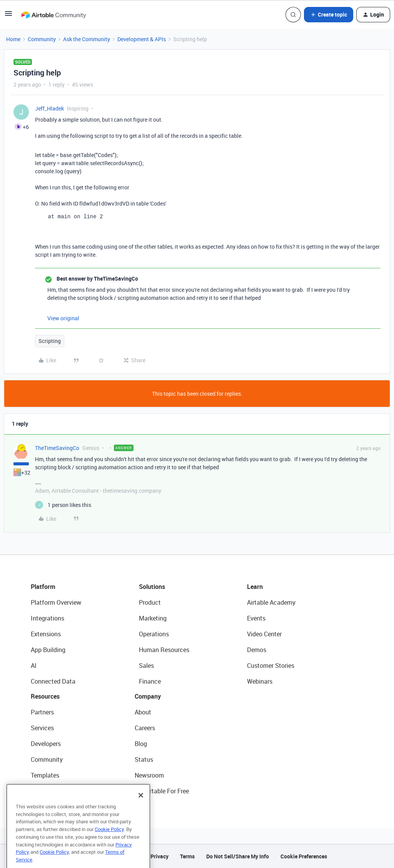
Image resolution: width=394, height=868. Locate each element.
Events (256, 618)
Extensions (46, 634)
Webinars (260, 681)
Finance (150, 681)
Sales (146, 666)
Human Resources (164, 650)
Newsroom (149, 775)
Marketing (153, 618)
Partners (42, 712)
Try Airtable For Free (162, 791)
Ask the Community (87, 39)
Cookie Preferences (304, 856)
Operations (154, 634)
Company (148, 696)
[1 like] (63, 505)
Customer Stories (271, 666)
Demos (257, 650)
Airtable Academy (271, 602)
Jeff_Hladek (49, 108)
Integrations (48, 618)
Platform (43, 587)
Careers (145, 728)
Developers (46, 744)
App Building (48, 650)
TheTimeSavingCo (57, 448)
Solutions (152, 587)
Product (150, 602)
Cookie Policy (109, 844)
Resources (45, 696)
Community (42, 39)
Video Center (264, 634)
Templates (45, 775)
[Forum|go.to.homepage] (53, 15)
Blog (141, 744)
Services (42, 728)
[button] (8, 16)
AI (34, 666)
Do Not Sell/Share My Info (238, 856)
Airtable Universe (54, 791)
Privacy (159, 856)
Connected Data (53, 681)
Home (13, 39)
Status (144, 759)
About (143, 712)
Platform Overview (56, 602)
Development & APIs (142, 39)
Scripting (50, 341)
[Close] (141, 810)
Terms (187, 856)
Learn (255, 587)
